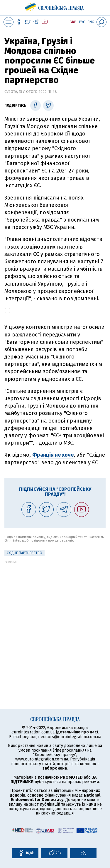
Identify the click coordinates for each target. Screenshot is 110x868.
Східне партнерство (24, 553)
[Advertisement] (55, 618)
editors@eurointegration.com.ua (71, 737)
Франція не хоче (53, 455)
